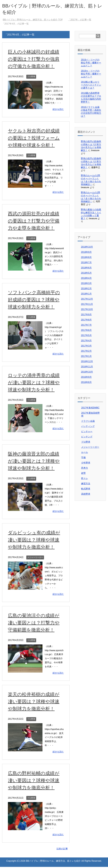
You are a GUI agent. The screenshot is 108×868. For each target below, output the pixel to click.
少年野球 (86, 464)
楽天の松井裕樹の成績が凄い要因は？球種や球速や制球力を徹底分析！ (34, 703)
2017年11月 (87, 305)
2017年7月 (86, 326)
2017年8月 (86, 321)
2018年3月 (86, 284)
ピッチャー (87, 433)
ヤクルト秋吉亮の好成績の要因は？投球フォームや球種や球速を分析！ (35, 139)
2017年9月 (86, 316)
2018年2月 (86, 290)
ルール (85, 453)
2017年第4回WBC (90, 409)
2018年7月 (86, 264)
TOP (33, 21)
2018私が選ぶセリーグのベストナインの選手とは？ (91, 86)
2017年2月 (86, 352)
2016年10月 (87, 373)
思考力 (85, 469)
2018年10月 (87, 248)
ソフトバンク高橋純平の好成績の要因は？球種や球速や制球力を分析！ (35, 301)
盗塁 (83, 474)
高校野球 (86, 495)
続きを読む (58, 110)
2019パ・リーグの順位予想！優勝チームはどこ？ (91, 64)
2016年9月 (86, 378)
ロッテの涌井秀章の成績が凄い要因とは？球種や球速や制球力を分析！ (35, 384)
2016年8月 (86, 383)
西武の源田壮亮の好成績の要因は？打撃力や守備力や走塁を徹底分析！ (34, 222)
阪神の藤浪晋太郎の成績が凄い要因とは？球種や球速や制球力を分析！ (35, 462)
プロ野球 (31, 78)
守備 (83, 459)
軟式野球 (86, 490)
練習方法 (86, 485)
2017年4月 (86, 342)
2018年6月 (86, 269)
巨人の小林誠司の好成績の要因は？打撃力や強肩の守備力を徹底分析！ (34, 60)
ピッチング (87, 438)
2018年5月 (86, 274)
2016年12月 (87, 363)
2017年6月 (86, 331)
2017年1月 (86, 357)
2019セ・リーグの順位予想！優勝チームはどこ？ (91, 75)
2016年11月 (87, 368)
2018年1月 (86, 295)
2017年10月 (87, 310)
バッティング (88, 427)
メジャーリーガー (35, 558)
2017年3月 (86, 347)
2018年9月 (86, 253)
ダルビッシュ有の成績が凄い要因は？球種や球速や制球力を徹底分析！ (35, 541)
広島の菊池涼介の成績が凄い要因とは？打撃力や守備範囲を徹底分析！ (34, 624)
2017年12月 (87, 300)
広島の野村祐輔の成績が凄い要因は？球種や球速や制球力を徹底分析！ (34, 781)
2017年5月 (86, 336)
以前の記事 (62, 850)
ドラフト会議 (88, 422)
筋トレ (85, 479)
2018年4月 (86, 279)
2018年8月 (86, 258)
